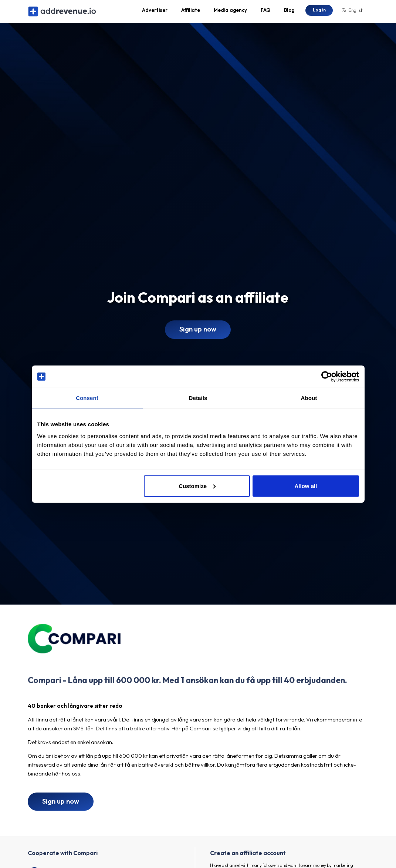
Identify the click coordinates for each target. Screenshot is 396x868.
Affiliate (191, 13)
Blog (289, 13)
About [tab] (309, 398)
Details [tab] (198, 398)
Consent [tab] (87, 398)
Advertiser (155, 13)
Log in (319, 13)
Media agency (230, 13)
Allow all (306, 486)
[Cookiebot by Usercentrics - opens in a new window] (327, 377)
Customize (197, 486)
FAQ (265, 13)
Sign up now (198, 336)
